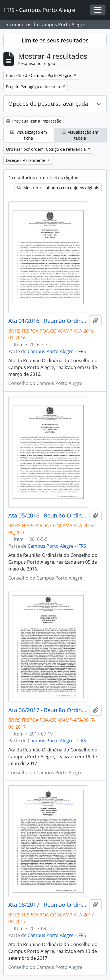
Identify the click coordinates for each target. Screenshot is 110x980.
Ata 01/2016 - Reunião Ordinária (48, 321)
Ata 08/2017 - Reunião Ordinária (48, 905)
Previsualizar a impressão (34, 121)
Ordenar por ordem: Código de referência (46, 149)
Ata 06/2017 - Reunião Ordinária (48, 710)
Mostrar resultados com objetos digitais (58, 188)
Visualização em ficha (29, 135)
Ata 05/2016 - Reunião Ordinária (48, 516)
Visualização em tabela (80, 135)
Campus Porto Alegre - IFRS (57, 351)
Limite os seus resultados (55, 40)
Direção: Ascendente (26, 160)
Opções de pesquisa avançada (48, 104)
